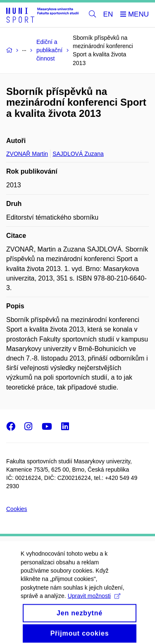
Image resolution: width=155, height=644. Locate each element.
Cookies (17, 509)
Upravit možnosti (94, 601)
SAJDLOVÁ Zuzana (78, 154)
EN (108, 14)
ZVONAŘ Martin (27, 154)
